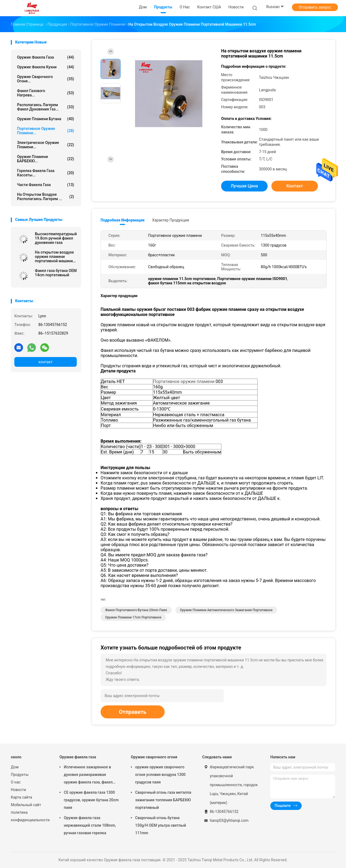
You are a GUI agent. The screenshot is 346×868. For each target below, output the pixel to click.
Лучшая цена (244, 186)
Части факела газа (46, 185)
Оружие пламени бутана (46, 119)
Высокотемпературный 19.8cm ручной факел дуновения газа (56, 238)
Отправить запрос (315, 7)
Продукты (20, 775)
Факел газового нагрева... (46, 93)
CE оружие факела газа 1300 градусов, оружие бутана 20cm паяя (91, 800)
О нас (16, 782)
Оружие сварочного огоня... (46, 79)
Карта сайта (21, 797)
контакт (45, 362)
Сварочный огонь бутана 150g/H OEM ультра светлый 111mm (161, 825)
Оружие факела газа (46, 57)
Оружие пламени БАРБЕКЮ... (46, 159)
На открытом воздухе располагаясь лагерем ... (46, 197)
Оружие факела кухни (46, 67)
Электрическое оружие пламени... (46, 145)
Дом (15, 767)
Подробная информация (123, 220)
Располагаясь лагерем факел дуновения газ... (46, 107)
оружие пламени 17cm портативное (133, 617)
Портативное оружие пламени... (46, 131)
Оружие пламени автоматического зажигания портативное (226, 610)
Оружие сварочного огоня (154, 757)
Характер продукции (171, 220)
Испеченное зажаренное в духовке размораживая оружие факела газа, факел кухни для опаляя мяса (88, 775)
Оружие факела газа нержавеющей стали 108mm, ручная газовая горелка (90, 825)
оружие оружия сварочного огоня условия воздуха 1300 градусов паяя (160, 775)
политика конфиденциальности (30, 816)
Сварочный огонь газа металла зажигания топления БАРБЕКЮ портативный (163, 800)
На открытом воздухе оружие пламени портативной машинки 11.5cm (55, 257)
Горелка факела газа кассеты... (46, 173)
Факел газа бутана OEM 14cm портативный (56, 273)
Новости (18, 790)
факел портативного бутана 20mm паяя (136, 610)
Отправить (133, 712)
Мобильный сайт (26, 805)
